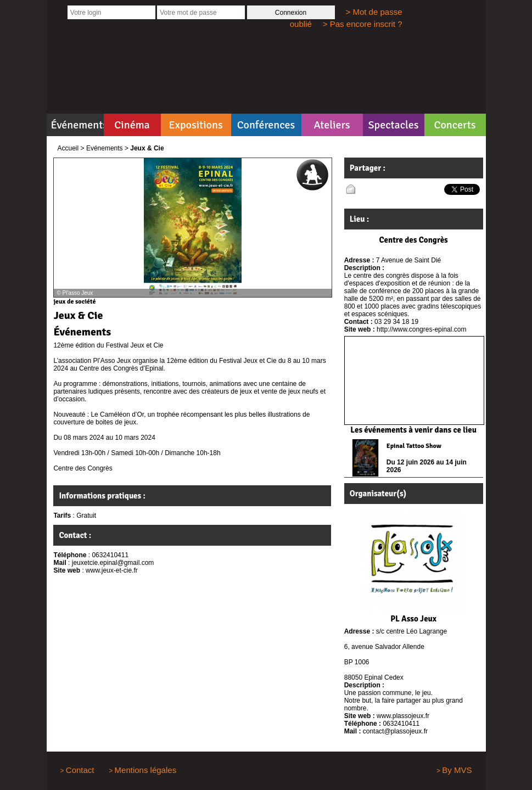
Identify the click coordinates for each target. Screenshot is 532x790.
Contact (80, 770)
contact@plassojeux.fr (395, 731)
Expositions (195, 125)
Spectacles (393, 125)
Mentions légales (146, 770)
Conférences (266, 125)
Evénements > (107, 148)
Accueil (68, 148)
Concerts (455, 125)
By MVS (457, 770)
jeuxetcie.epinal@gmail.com (113, 563)
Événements (77, 125)
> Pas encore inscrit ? (363, 24)
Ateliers (332, 125)
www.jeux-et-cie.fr (112, 570)
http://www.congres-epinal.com (421, 329)
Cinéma (132, 125)
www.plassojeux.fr (403, 716)
